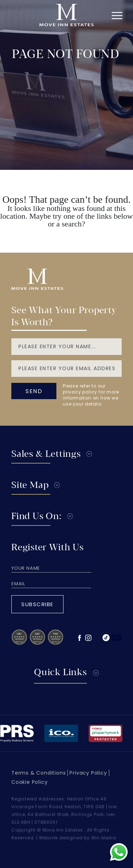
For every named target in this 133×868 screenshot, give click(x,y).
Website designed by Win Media (78, 838)
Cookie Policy (29, 782)
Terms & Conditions (38, 773)
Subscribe (37, 604)
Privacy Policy (88, 773)
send (34, 391)
